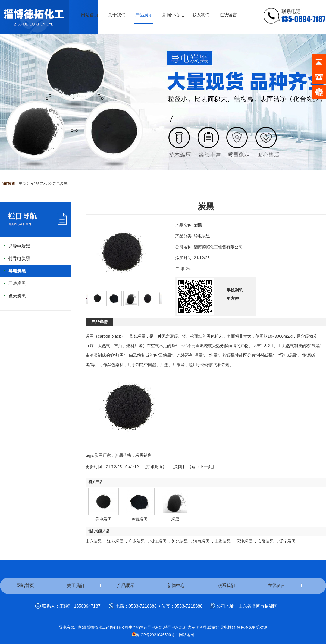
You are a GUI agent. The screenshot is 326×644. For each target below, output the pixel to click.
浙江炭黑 (158, 541)
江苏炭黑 (115, 541)
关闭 (178, 467)
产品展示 (39, 183)
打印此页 (154, 467)
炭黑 (175, 519)
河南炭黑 (201, 541)
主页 (22, 183)
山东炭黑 (94, 541)
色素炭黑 (139, 519)
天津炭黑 (244, 541)
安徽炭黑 (266, 541)
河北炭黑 (180, 541)
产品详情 (99, 322)
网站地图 (187, 635)
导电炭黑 (60, 183)
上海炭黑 (223, 541)
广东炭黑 (137, 541)
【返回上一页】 (202, 467)
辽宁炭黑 (287, 541)
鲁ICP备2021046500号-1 (155, 635)
